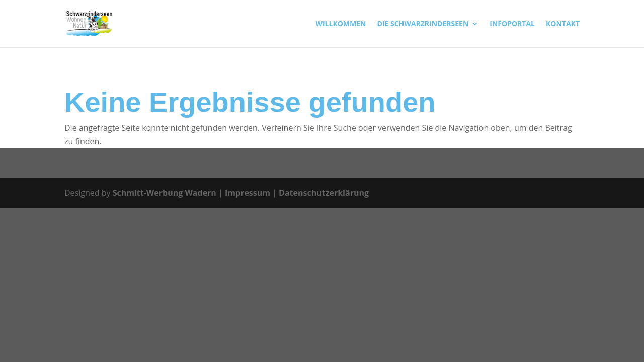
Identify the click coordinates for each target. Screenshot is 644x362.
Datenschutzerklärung (324, 193)
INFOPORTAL (512, 24)
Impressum (248, 193)
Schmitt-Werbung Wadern (165, 193)
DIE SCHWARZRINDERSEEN (423, 24)
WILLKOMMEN (341, 24)
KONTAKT (563, 24)
